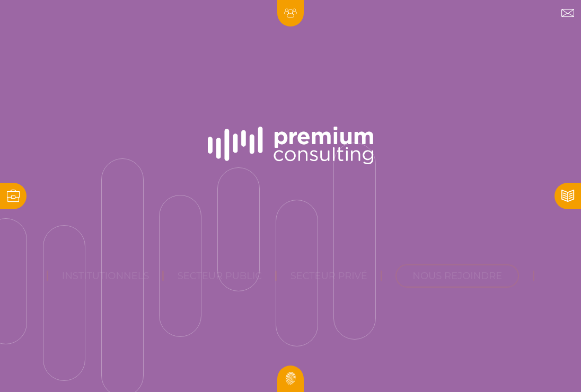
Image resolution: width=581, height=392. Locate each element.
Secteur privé (329, 243)
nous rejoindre (457, 243)
